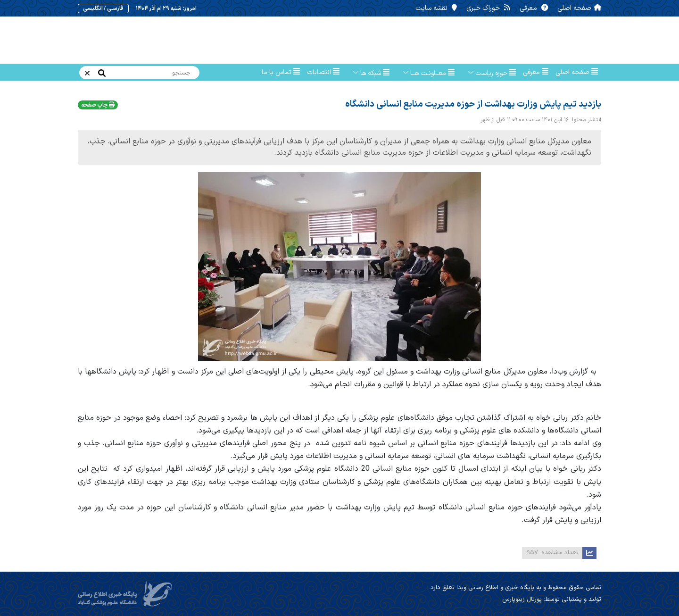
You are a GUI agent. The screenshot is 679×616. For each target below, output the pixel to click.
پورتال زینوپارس (522, 599)
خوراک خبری (488, 8)
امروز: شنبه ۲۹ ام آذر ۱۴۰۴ (167, 8)
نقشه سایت (437, 8)
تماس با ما (281, 72)
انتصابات (323, 72)
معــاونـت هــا (426, 73)
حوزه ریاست (489, 73)
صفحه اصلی (577, 8)
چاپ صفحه (98, 105)
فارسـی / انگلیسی (106, 8)
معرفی (533, 8)
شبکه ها (368, 73)
